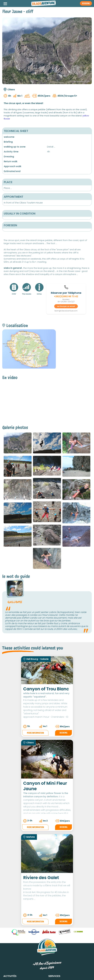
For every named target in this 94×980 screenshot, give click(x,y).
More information (35, 733)
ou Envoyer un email (66, 306)
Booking (63, 733)
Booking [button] (86, 3)
